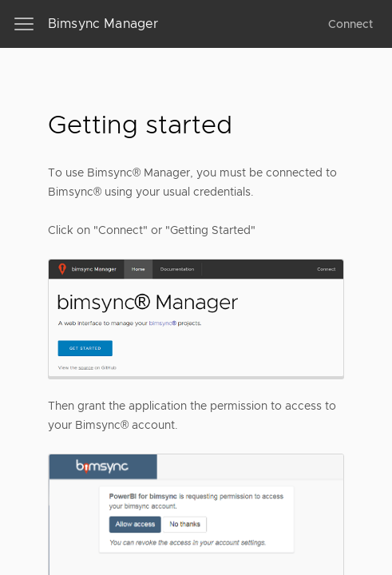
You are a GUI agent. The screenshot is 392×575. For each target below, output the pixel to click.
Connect (350, 24)
